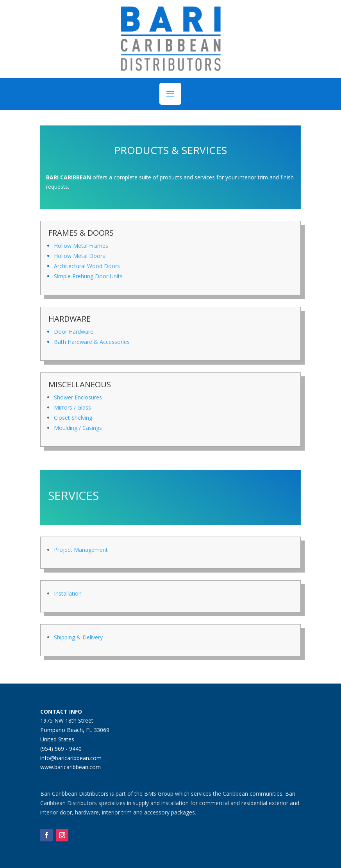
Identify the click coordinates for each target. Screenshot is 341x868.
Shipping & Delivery (78, 637)
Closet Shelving (73, 418)
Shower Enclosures (78, 397)
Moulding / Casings (78, 428)
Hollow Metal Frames (81, 246)
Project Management (81, 550)
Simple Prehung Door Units (88, 276)
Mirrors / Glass (72, 407)
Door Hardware (74, 332)
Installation (68, 593)
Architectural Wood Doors (87, 266)
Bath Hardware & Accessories (92, 342)
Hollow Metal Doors (79, 256)
